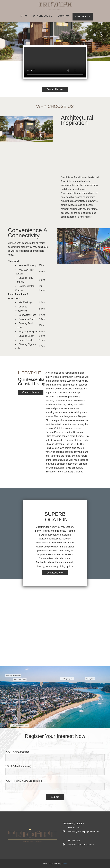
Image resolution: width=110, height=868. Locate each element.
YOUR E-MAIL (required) (55, 769)
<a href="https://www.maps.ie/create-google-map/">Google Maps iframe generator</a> (55, 623)
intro (23, 16)
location (64, 16)
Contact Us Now (31, 392)
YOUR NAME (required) (55, 755)
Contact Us (83, 17)
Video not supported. (55, 62)
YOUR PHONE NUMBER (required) (55, 784)
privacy (64, 864)
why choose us (43, 16)
